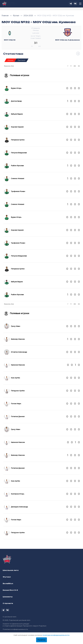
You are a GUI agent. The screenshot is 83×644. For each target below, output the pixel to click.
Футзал (16, 16)
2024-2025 (28, 16)
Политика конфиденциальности (15, 629)
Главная (5, 16)
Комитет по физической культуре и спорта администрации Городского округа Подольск (25, 625)
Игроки (10, 60)
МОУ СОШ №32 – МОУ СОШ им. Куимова (56, 16)
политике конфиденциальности (56, 635)
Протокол (21, 60)
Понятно (41, 640)
